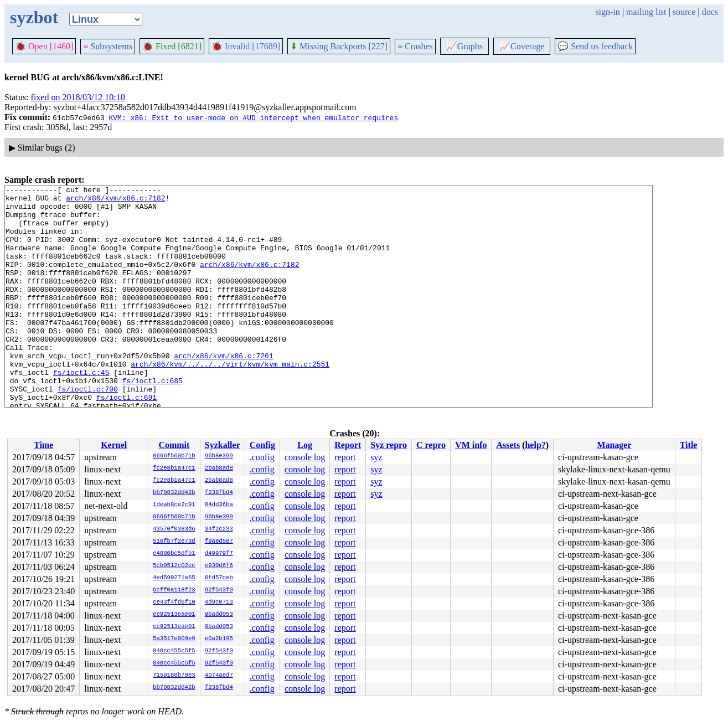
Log (305, 445)
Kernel (114, 445)
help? (535, 445)
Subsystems (108, 46)
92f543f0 (219, 590)
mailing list (646, 12)
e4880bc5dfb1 (174, 554)
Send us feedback (595, 46)
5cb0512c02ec (174, 566)
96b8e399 (219, 456)
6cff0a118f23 (174, 590)
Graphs (464, 46)
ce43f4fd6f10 (174, 602)
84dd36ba (219, 505)
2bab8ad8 (219, 468)
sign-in (607, 12)
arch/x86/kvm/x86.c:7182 (115, 201)
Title (689, 445)
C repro (431, 445)
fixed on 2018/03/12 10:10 (78, 97)
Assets (508, 445)
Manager (614, 445)
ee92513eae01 (174, 615)
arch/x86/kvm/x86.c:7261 (223, 390)
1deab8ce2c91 (174, 505)
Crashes (415, 46)
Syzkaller (223, 445)
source (684, 12)
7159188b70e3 (174, 676)
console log (305, 457)
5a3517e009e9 (174, 639)
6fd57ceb (219, 578)
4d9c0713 (219, 602)
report (345, 457)
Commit (174, 445)
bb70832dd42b (174, 493)
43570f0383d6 (174, 529)
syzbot (34, 17)
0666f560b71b (174, 456)
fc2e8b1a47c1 (174, 468)
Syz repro (389, 445)
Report (348, 445)
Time (43, 445)
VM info (471, 445)
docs (710, 12)
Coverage (522, 46)
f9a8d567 (219, 542)
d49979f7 (219, 554)
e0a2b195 (219, 639)
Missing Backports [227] (339, 46)
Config (262, 445)
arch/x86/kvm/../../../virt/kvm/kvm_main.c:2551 (230, 400)
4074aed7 (219, 676)
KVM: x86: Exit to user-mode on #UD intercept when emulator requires (253, 117)
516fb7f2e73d (174, 542)
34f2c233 (219, 529)
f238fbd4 (219, 493)
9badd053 (219, 615)
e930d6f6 (219, 566)
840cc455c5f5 (174, 651)
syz (376, 457)
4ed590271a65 (174, 578)
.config (262, 457)
